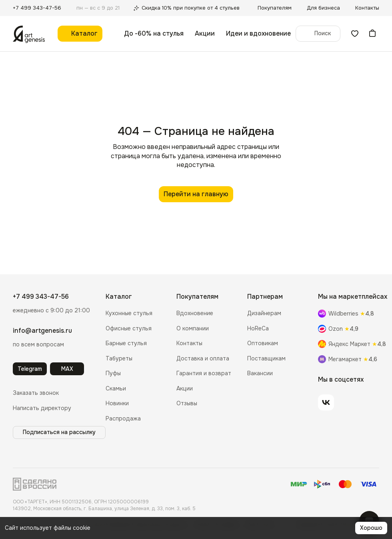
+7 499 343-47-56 (41, 297)
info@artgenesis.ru (42, 331)
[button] (36, 393)
